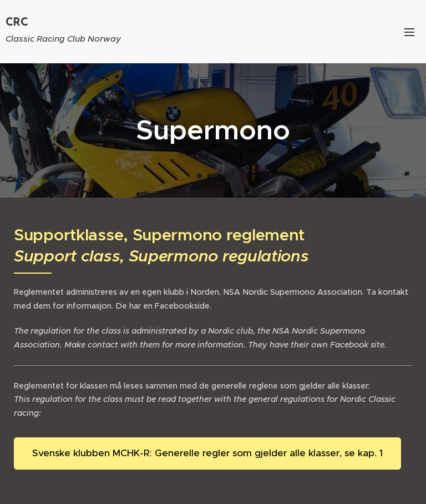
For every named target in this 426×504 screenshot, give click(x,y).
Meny (409, 32)
